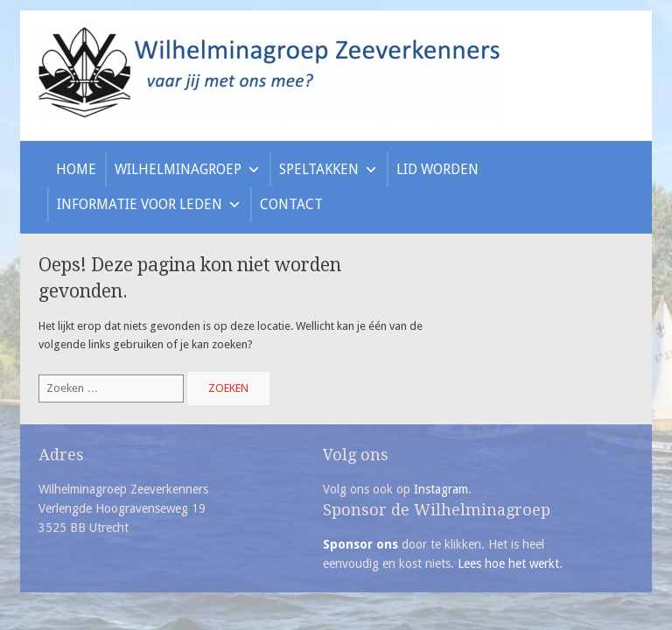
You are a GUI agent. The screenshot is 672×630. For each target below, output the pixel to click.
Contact (291, 204)
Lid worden (437, 169)
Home (76, 169)
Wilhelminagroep (188, 169)
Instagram (441, 489)
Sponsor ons (360, 544)
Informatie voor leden (149, 204)
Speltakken (329, 169)
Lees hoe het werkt (508, 563)
